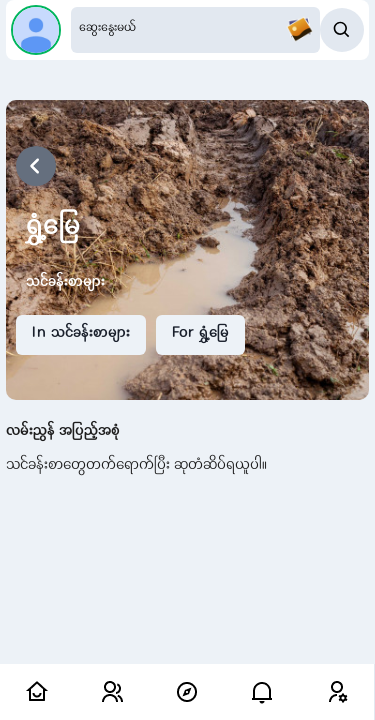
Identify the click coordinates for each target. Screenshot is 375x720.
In (81, 334)
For (200, 334)
